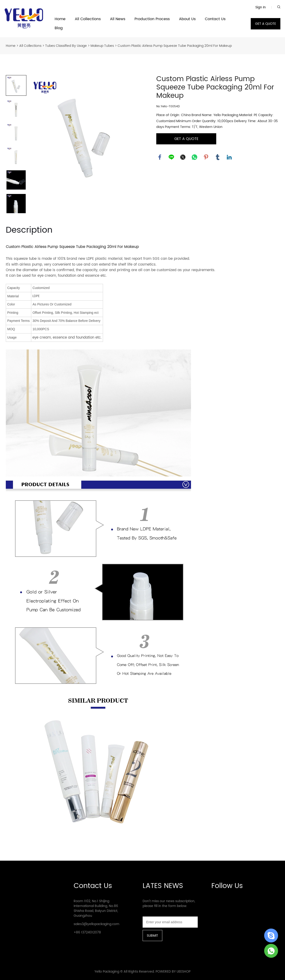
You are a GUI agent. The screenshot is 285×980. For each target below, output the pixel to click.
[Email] (170, 922)
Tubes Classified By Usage (66, 46)
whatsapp (194, 157)
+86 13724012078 (87, 932)
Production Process (152, 19)
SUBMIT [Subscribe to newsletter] (152, 936)
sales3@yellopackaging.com (96, 924)
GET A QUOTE (266, 24)
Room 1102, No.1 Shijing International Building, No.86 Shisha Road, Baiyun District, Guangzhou (96, 908)
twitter (183, 157)
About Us (187, 19)
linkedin (229, 157)
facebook (160, 157)
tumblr (218, 157)
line (171, 157)
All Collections (88, 19)
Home (60, 19)
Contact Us (215, 19)
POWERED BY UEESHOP (173, 972)
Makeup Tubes (102, 46)
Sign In (261, 7)
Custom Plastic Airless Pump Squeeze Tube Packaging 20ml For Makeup (175, 46)
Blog (59, 28)
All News (118, 19)
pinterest (206, 157)
